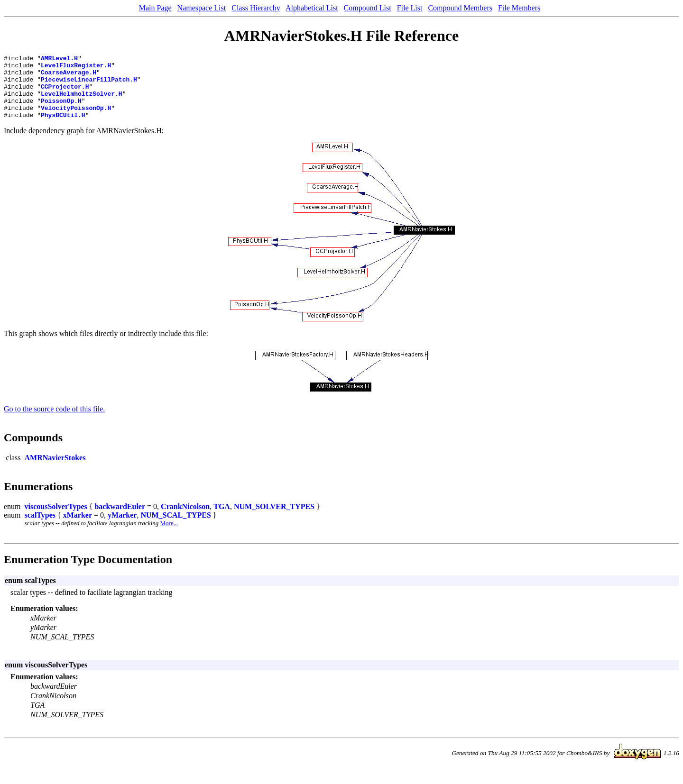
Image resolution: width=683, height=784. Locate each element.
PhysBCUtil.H (63, 128)
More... (169, 536)
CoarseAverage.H (69, 76)
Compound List (368, 8)
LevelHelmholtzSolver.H (82, 102)
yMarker (122, 528)
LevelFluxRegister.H (76, 68)
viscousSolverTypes (56, 519)
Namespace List (202, 8)
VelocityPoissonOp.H (76, 119)
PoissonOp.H (61, 110)
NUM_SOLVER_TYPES (274, 519)
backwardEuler (120, 519)
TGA (222, 519)
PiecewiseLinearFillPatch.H (89, 85)
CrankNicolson (185, 519)
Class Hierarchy (256, 8)
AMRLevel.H (59, 59)
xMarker (78, 528)
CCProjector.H (65, 93)
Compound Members (460, 8)
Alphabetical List (312, 8)
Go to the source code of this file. (54, 422)
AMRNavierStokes (55, 470)
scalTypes (40, 528)
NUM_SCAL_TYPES (175, 528)
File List (410, 8)
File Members (519, 8)
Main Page (155, 8)
